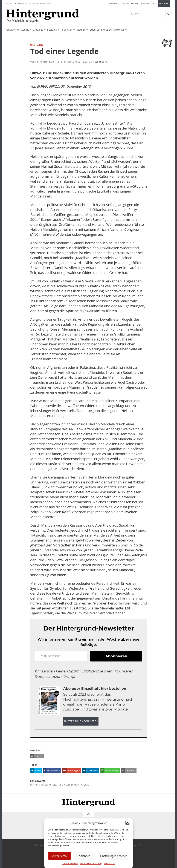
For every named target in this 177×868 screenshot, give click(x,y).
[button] (127, 823)
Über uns (125, 4)
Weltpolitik (101, 62)
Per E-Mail (128, 770)
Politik (9, 30)
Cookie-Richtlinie (70, 863)
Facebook (34, 4)
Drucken (37, 756)
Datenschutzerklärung (91, 863)
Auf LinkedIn (90, 770)
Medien (81, 30)
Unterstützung (149, 4)
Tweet (36, 770)
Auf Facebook (52, 770)
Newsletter (46, 4)
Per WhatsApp (110, 770)
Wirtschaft (23, 30)
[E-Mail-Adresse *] (61, 656)
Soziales (52, 30)
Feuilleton (67, 30)
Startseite (114, 4)
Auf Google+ (71, 770)
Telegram (23, 4)
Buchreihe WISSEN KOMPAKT (107, 30)
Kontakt (135, 4)
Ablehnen (85, 856)
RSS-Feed (9, 4)
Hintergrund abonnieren (81, 721)
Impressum (109, 863)
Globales (38, 30)
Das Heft (164, 3)
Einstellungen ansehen (114, 856)
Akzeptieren (60, 856)
